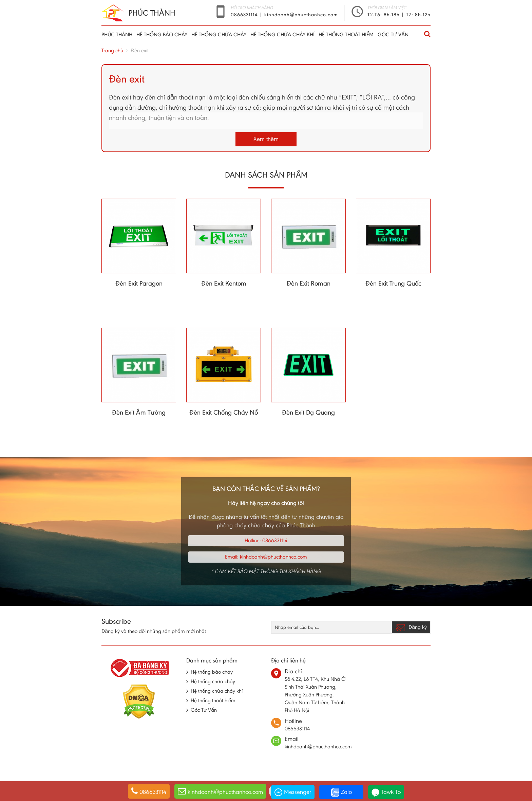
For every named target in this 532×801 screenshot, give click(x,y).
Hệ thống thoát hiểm (346, 34)
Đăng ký (411, 627)
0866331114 (245, 15)
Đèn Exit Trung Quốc (393, 283)
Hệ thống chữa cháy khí (282, 34)
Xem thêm (266, 139)
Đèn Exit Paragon (139, 283)
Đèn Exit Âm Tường (139, 412)
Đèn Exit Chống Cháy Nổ (224, 412)
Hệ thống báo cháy (162, 34)
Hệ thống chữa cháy (219, 34)
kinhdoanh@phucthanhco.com (301, 15)
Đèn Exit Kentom (224, 283)
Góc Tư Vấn (393, 34)
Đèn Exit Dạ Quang (308, 412)
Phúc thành (117, 34)
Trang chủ (112, 50)
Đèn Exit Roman (309, 283)
